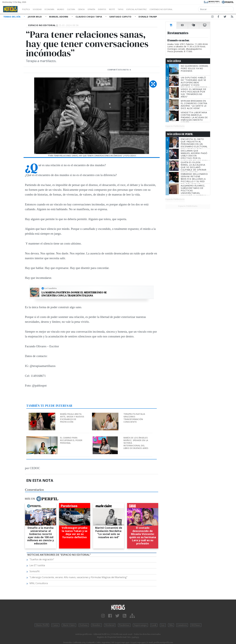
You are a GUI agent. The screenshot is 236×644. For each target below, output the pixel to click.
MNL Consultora (39, 583)
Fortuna (84, 625)
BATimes (196, 625)
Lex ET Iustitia (37, 565)
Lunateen (182, 625)
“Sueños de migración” (42, 559)
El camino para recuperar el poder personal (71, 440)
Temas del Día (12, 17)
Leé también (51, 288)
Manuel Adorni (59, 17)
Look (154, 625)
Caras (55, 625)
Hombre (96, 625)
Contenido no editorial (186, 9)
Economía (54, 9)
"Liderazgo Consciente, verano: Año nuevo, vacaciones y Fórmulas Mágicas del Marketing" (78, 577)
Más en (41, 499)
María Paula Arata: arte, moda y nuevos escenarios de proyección (72, 418)
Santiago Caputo (121, 17)
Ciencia (91, 9)
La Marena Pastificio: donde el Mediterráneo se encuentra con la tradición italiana (74, 294)
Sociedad (40, 9)
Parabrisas (124, 625)
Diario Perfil (42, 625)
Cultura (79, 9)
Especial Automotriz (156, 9)
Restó (127, 9)
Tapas (137, 9)
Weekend (110, 625)
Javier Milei (35, 17)
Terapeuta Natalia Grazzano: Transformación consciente (134, 418)
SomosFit (35, 571)
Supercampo (140, 625)
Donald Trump (148, 17)
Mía (171, 625)
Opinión (103, 9)
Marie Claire (69, 625)
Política (27, 9)
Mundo (67, 9)
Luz (163, 625)
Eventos (116, 9)
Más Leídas (174, 61)
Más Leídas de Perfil (180, 134)
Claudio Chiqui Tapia (89, 17)
